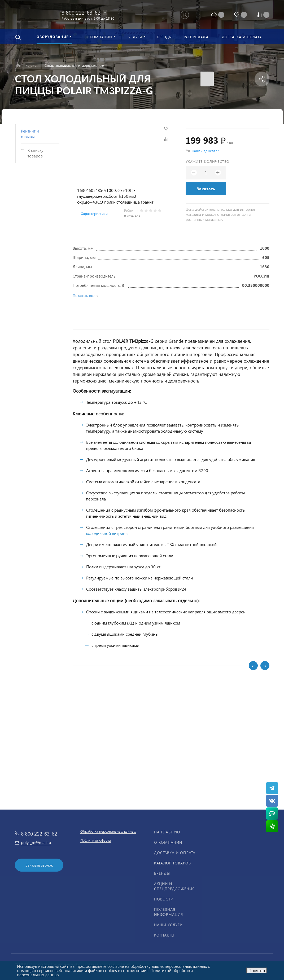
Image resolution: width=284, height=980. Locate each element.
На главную (167, 832)
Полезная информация (169, 912)
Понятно (257, 970)
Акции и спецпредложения (174, 886)
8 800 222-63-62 (81, 12)
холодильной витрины (107, 533)
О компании (168, 842)
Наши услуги (168, 925)
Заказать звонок (39, 865)
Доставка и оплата (175, 853)
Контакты (164, 935)
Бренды (162, 873)
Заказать (206, 189)
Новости (164, 899)
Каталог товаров (172, 863)
